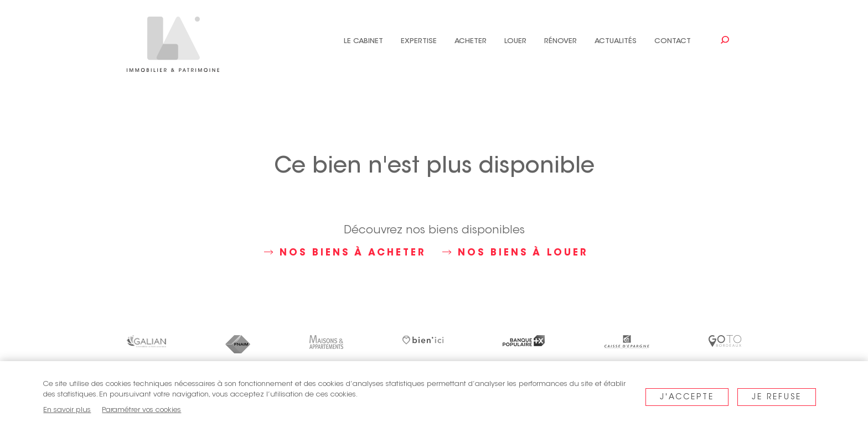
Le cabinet (363, 41)
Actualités (616, 41)
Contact (673, 41)
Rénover (560, 41)
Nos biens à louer (515, 253)
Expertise (419, 41)
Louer (515, 41)
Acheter (471, 41)
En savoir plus (67, 410)
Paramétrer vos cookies (141, 410)
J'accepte (687, 398)
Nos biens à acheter (345, 253)
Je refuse (777, 398)
